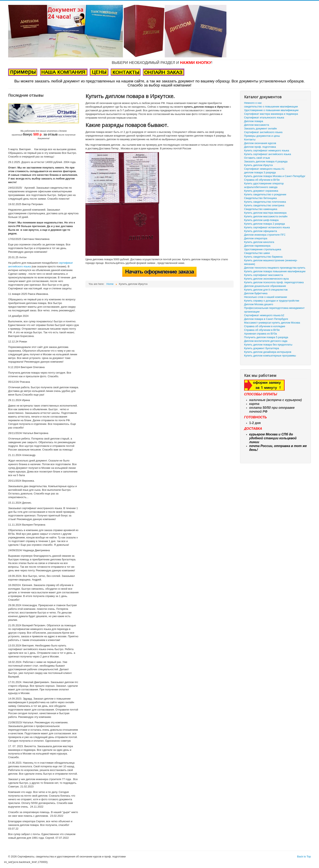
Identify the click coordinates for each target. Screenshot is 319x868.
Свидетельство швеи (257, 253)
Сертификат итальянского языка (264, 118)
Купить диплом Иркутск (258, 165)
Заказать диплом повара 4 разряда (266, 161)
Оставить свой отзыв (257, 158)
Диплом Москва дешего (259, 304)
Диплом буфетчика (256, 293)
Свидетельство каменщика (261, 209)
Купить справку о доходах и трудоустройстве (272, 301)
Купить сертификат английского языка (268, 154)
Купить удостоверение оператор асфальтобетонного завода (264, 185)
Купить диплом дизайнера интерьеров (268, 352)
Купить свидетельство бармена (263, 257)
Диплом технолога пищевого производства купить (275, 268)
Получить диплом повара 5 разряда (266, 337)
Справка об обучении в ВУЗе (262, 180)
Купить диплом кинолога (259, 242)
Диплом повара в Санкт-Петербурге (266, 319)
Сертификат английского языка (263, 132)
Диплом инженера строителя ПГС (265, 235)
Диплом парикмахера (257, 246)
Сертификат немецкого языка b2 (264, 315)
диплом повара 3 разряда (260, 172)
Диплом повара (254, 121)
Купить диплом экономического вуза (267, 279)
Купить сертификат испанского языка (267, 227)
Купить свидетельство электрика (264, 205)
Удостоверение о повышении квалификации (271, 110)
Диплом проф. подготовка (260, 147)
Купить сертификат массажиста (264, 275)
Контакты (250, 139)
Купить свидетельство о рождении (265, 194)
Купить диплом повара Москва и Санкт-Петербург (275, 176)
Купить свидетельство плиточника (265, 202)
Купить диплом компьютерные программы (270, 356)
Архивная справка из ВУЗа (261, 334)
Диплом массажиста (257, 125)
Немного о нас (253, 103)
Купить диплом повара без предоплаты (268, 345)
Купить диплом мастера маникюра (265, 213)
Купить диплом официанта (261, 231)
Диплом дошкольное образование (265, 286)
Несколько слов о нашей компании (266, 297)
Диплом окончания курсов (260, 143)
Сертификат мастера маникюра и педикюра (271, 114)
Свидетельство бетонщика (260, 198)
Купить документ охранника (261, 191)
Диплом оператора (256, 238)
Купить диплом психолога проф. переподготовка (274, 282)
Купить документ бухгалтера (262, 348)
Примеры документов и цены (262, 136)
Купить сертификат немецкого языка (267, 150)
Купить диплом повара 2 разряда (265, 224)
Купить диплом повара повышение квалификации (275, 271)
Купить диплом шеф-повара (261, 220)
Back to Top (304, 857)
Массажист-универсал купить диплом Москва (272, 323)
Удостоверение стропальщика (263, 249)
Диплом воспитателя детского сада (266, 341)
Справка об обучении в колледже (265, 326)
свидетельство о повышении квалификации (271, 107)
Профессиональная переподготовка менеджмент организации (274, 310)
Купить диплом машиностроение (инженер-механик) (271, 262)
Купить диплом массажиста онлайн (266, 216)
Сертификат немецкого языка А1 (264, 169)
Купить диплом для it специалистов (266, 290)
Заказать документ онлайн (261, 128)
